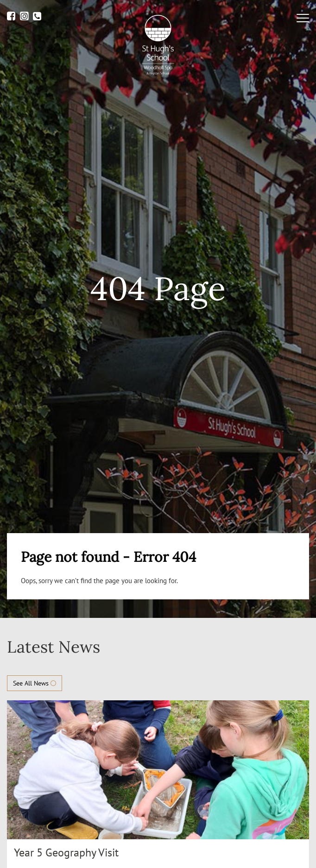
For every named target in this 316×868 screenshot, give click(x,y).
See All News (35, 683)
